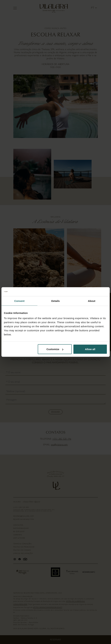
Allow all (90, 349)
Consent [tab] (19, 301)
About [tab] (92, 301)
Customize (55, 349)
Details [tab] (56, 301)
